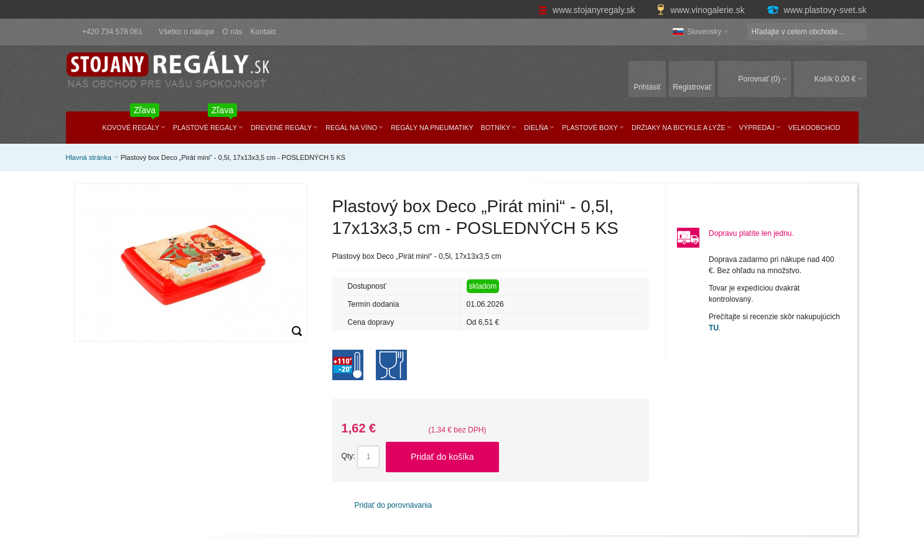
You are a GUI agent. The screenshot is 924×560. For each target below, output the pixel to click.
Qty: (348, 456)
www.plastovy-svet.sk (816, 10)
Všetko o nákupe (186, 32)
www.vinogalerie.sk (702, 10)
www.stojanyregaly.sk (588, 10)
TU (714, 328)
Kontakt (263, 32)
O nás (232, 32)
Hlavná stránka (89, 157)
